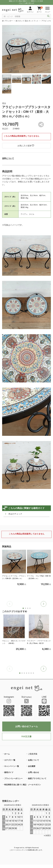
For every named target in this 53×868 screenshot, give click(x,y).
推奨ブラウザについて (37, 779)
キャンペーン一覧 (12, 766)
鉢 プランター (7, 21)
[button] (44, 604)
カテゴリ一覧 (10, 760)
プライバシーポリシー (13, 779)
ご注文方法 (33, 754)
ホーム (7, 754)
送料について (8, 158)
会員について (33, 760)
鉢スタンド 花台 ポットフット (27, 21)
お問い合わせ (33, 772)
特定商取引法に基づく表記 (15, 785)
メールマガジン (34, 785)
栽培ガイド (9, 772)
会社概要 (32, 766)
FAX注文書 (26, 737)
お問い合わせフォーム (27, 726)
